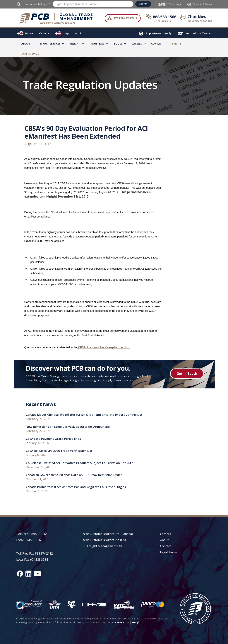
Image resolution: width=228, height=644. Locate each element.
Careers (166, 534)
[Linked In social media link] (28, 574)
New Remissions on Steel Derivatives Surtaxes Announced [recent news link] (68, 427)
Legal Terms (169, 552)
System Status (125, 18)
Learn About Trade (197, 33)
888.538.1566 (164, 17)
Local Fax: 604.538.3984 (32, 560)
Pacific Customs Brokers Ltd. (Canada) (107, 534)
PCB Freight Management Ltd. (101, 546)
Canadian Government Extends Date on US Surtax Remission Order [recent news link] (74, 475)
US (128, 622)
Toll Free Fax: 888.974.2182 (35, 553)
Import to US (72, 33)
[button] (50, 44)
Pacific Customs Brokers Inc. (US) (103, 540)
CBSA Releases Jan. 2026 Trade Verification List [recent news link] (59, 451)
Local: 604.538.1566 (29, 540)
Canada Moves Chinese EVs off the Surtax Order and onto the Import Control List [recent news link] (84, 415)
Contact (157, 44)
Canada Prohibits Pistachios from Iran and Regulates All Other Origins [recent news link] (76, 487)
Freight (136, 622)
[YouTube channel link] (37, 574)
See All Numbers (162, 21)
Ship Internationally (158, 33)
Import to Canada (37, 33)
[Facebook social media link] (20, 574)
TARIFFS (177, 44)
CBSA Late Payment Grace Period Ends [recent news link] (53, 439)
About (26, 44)
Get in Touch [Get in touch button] (187, 373)
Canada (120, 622)
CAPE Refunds (30, 54)
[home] (56, 18)
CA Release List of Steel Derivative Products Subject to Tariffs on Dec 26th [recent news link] (80, 463)
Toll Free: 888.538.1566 (32, 534)
